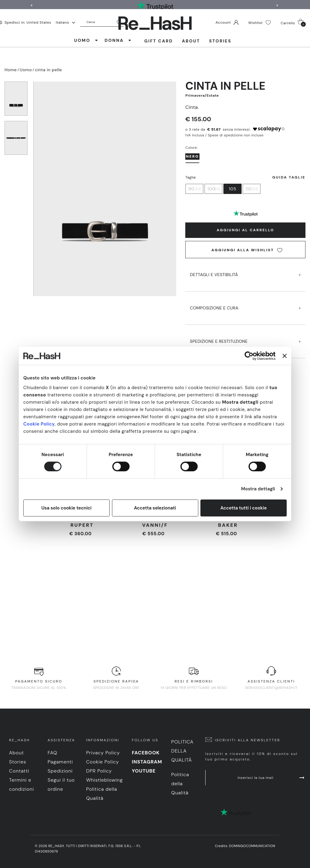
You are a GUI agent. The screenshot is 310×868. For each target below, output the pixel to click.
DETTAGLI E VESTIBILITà (245, 269)
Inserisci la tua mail (272, 778)
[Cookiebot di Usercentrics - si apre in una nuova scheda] (249, 356)
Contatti (19, 771)
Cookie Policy (39, 424)
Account (227, 22)
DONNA (118, 40)
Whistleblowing (104, 780)
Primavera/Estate (202, 95)
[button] (278, 5)
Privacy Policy (103, 753)
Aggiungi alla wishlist (247, 250)
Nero (192, 156)
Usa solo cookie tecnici (67, 508)
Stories (220, 41)
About (191, 41)
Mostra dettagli (258, 489)
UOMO (86, 40)
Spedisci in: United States (28, 22)
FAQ (52, 753)
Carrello (293, 23)
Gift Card (158, 41)
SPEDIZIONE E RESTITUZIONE (245, 336)
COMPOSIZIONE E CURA (245, 302)
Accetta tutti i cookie (244, 508)
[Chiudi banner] (285, 356)
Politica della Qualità (182, 751)
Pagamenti (60, 762)
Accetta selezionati (155, 508)
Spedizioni (60, 771)
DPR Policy (99, 771)
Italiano (65, 22)
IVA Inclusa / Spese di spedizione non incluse (224, 135)
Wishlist (260, 23)
